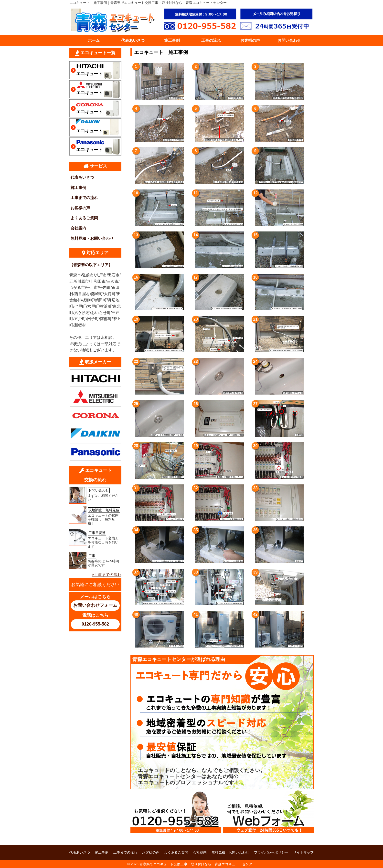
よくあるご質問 (84, 218)
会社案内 (78, 228)
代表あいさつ (133, 40)
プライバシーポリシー (271, 852)
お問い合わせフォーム (95, 605)
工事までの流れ (84, 198)
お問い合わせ (289, 40)
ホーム (94, 40)
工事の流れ (211, 40)
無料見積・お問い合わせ (92, 238)
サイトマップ (303, 852)
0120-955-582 (95, 624)
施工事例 (172, 40)
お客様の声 (250, 40)
